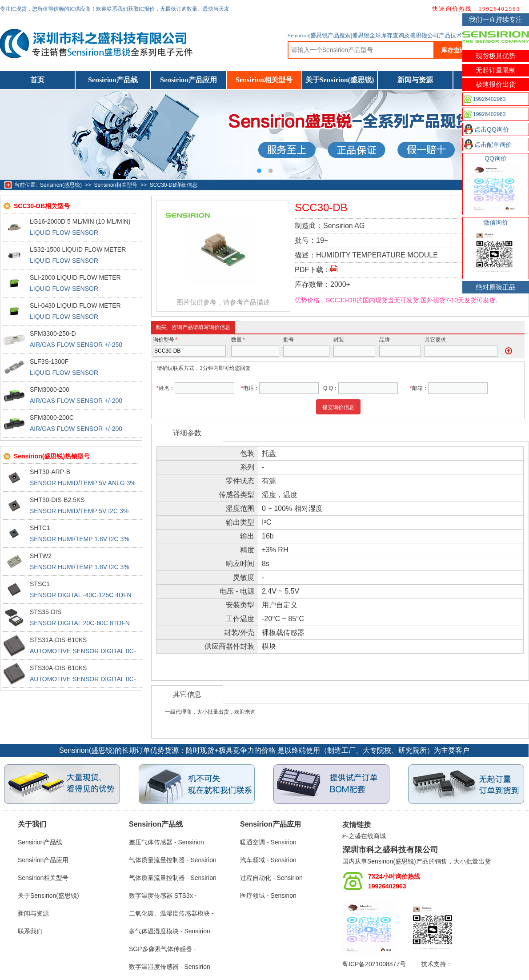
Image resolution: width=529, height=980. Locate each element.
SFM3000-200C (52, 418)
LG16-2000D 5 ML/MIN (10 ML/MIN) (80, 221)
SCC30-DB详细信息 (174, 185)
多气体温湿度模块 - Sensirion (170, 931)
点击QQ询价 (492, 129)
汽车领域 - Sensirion (268, 860)
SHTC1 (40, 528)
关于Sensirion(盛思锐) (340, 80)
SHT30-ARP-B (50, 472)
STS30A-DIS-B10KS (58, 668)
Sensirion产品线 (113, 80)
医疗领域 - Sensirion (268, 896)
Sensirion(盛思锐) (61, 185)
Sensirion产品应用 (188, 80)
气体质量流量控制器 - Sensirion (173, 860)
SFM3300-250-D (53, 333)
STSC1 (40, 584)
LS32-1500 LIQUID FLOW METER (78, 249)
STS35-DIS (46, 612)
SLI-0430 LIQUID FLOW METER (75, 305)
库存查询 (453, 50)
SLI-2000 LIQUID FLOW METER (75, 277)
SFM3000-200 (50, 390)
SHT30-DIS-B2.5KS (57, 500)
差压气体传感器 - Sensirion (166, 842)
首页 (37, 80)
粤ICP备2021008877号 (374, 964)
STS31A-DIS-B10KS (58, 640)
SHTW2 (41, 556)
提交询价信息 (338, 407)
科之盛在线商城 (364, 836)
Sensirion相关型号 (264, 80)
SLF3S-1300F (49, 361)
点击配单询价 (493, 145)
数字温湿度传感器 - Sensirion (170, 967)
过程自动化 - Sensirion (271, 878)
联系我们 (30, 931)
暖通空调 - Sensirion (268, 842)
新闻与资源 (415, 80)
